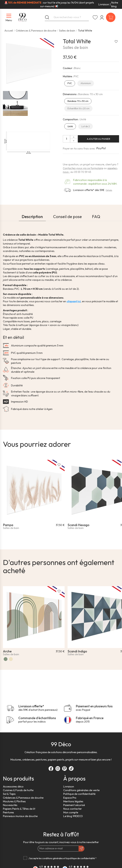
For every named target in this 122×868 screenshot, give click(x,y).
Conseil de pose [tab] (67, 217)
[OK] (81, 849)
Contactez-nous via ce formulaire (83, 168)
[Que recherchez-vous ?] (67, 17)
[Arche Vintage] (11, 659)
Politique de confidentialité (79, 794)
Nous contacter (73, 809)
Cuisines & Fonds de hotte (18, 790)
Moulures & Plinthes (14, 801)
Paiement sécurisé (74, 805)
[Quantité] (67, 139)
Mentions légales (73, 801)
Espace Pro (70, 798)
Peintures (8, 812)
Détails (109, 190)
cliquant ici (74, 301)
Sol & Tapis (9, 794)
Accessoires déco (13, 787)
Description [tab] (32, 217)
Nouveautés (10, 805)
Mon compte (71, 812)
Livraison (104, 4)
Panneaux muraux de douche (20, 816)
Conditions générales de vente (81, 790)
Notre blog (115, 4)
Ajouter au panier (98, 139)
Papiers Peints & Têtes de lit (19, 809)
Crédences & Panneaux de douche (23, 798)
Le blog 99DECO (73, 816)
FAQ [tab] (96, 217)
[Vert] (6, 659)
